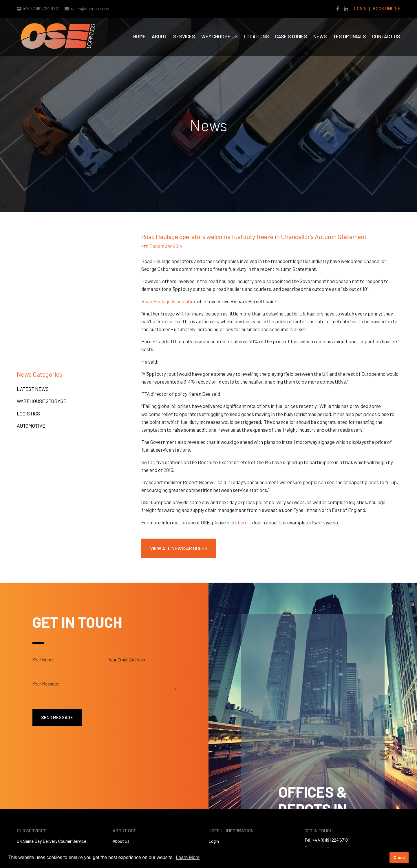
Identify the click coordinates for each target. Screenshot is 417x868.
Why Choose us (220, 36)
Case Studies (291, 36)
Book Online (386, 8)
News (320, 36)
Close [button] (399, 858)
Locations (256, 36)
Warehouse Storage (42, 401)
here (243, 522)
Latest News (33, 389)
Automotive (31, 426)
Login (360, 8)
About (159, 36)
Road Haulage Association (169, 301)
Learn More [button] (188, 857)
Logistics (28, 413)
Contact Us (386, 36)
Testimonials (350, 36)
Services (184, 36)
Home (139, 36)
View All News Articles (179, 548)
